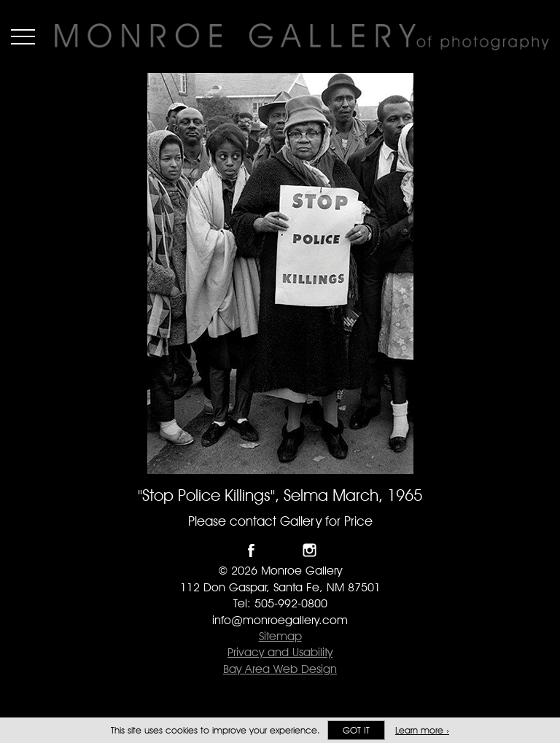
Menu (23, 36)
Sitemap (280, 636)
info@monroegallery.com (280, 620)
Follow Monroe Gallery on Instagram (310, 550)
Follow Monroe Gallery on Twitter (280, 550)
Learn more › (422, 730)
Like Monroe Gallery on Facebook (251, 550)
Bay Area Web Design (280, 669)
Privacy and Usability (280, 652)
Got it (356, 730)
